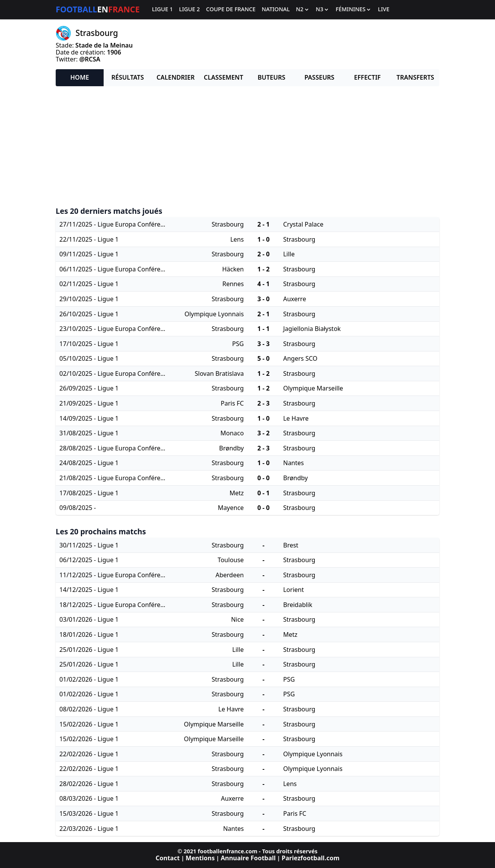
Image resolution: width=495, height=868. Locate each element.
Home (80, 77)
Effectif (368, 77)
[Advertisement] (247, 147)
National (276, 9)
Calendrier (176, 77)
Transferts (415, 77)
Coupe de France (231, 9)
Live (384, 9)
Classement (224, 77)
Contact (167, 858)
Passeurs (319, 77)
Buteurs (271, 77)
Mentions (200, 858)
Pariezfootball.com (310, 858)
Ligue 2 (189, 9)
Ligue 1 (162, 9)
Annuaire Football (248, 858)
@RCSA (90, 59)
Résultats (128, 77)
